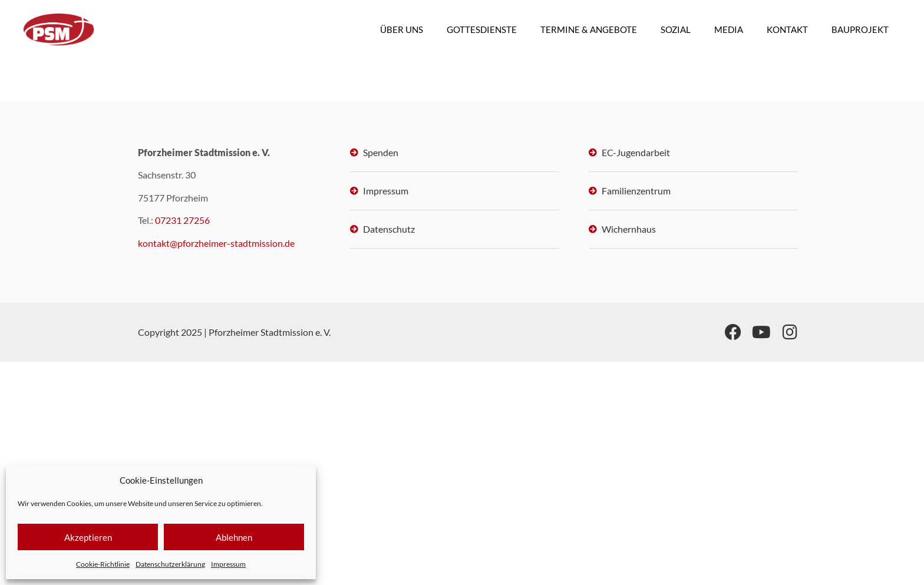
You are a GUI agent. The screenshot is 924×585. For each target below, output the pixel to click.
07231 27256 (182, 220)
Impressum (228, 564)
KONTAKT (787, 29)
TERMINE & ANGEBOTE (589, 29)
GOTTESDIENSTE (482, 29)
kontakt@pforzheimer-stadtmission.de (216, 243)
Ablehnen (234, 537)
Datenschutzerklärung (170, 564)
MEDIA (729, 29)
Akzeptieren (88, 537)
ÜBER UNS (402, 29)
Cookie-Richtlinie (103, 564)
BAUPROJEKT (860, 29)
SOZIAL (676, 29)
